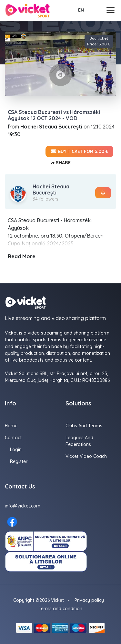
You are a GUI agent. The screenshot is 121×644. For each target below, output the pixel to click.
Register (19, 461)
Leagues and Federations (79, 441)
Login (16, 450)
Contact (13, 438)
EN (81, 10)
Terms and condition (60, 609)
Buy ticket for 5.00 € (79, 152)
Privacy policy (89, 600)
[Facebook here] (12, 522)
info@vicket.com (23, 506)
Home (11, 426)
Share (60, 163)
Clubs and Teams (84, 426)
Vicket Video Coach (86, 456)
